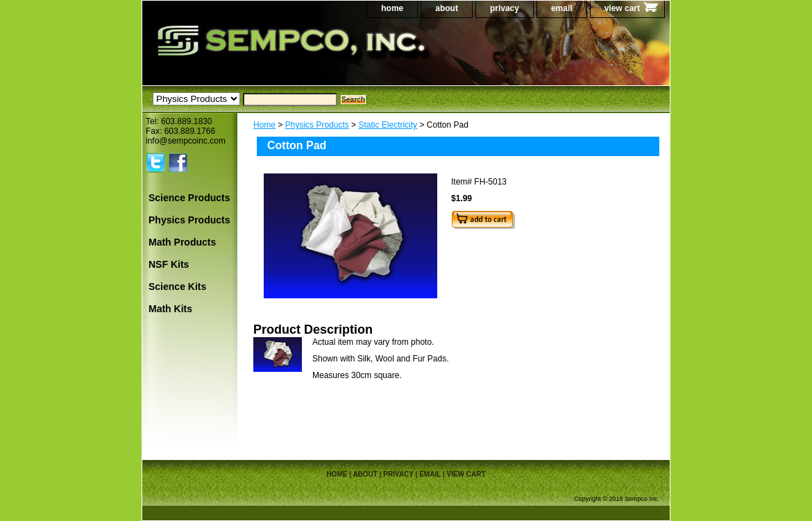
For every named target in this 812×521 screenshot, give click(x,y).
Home (264, 125)
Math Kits (170, 309)
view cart (622, 8)
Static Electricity (388, 125)
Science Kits (177, 287)
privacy (505, 8)
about (447, 8)
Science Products (189, 198)
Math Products (182, 242)
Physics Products (317, 125)
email (562, 8)
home (392, 8)
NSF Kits (169, 264)
